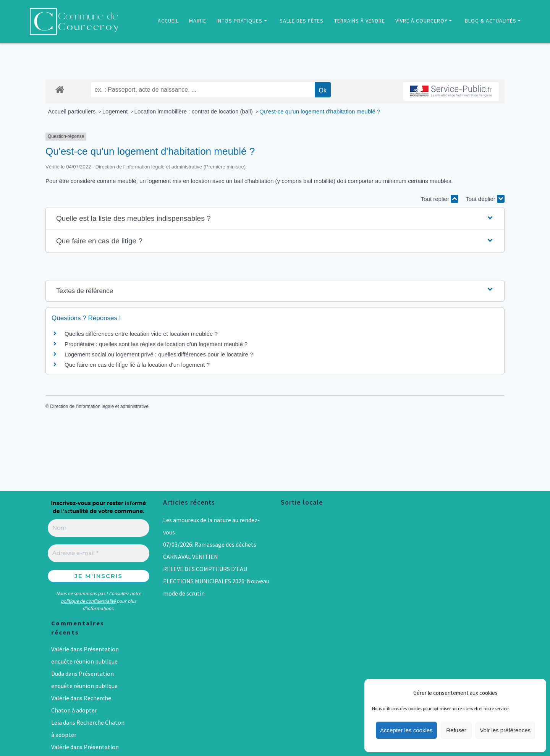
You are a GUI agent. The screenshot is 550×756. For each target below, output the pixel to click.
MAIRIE (198, 21)
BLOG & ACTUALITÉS (491, 21)
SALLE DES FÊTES (302, 21)
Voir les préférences (505, 730)
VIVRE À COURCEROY (421, 21)
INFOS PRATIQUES (239, 21)
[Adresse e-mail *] (99, 553)
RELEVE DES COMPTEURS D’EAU (205, 569)
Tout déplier (485, 199)
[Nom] (99, 528)
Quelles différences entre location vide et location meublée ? (141, 334)
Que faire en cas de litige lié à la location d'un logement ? (137, 365)
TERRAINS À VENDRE (360, 21)
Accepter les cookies (406, 730)
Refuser (456, 730)
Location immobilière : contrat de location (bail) (194, 111)
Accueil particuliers (73, 111)
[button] (275, 219)
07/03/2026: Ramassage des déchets (210, 544)
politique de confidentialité (88, 601)
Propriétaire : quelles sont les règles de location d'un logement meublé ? (156, 344)
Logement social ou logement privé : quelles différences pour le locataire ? (159, 354)
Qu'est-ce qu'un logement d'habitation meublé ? (320, 111)
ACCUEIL (168, 21)
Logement (116, 111)
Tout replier (440, 199)
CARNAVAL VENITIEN (191, 557)
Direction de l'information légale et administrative (99, 406)
